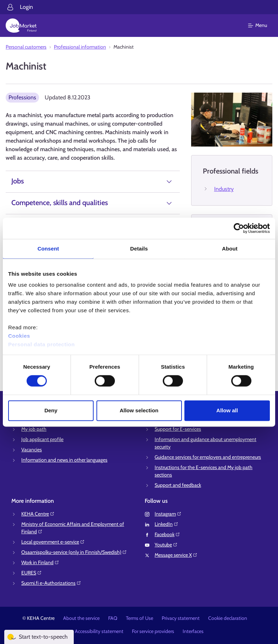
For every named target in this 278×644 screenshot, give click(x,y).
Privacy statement (181, 618)
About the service (81, 618)
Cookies (19, 336)
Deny (51, 410)
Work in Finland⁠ (40, 562)
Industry (224, 189)
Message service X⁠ (176, 555)
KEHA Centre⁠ (38, 514)
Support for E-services (178, 429)
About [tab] (230, 249)
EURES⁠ (32, 573)
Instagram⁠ (168, 514)
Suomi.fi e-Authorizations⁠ (51, 583)
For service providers (153, 631)
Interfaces (193, 631)
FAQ (113, 618)
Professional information (80, 47)
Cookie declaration (228, 618)
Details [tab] (139, 249)
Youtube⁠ (166, 545)
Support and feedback (178, 485)
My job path (34, 429)
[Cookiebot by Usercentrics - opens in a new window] (239, 228)
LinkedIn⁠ (166, 524)
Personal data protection (41, 344)
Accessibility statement (99, 631)
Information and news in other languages (64, 460)
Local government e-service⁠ (53, 542)
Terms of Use (140, 618)
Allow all (227, 410)
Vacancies (32, 450)
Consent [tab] (48, 249)
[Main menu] (262, 26)
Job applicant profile (42, 439)
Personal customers (26, 47)
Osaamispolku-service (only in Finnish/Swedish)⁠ (74, 552)
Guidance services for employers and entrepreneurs (208, 457)
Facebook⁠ (167, 534)
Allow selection (139, 410)
